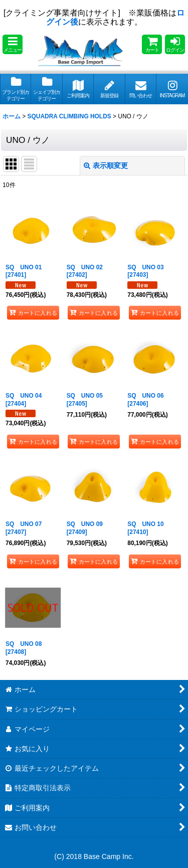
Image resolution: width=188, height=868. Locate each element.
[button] (13, 44)
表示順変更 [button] (106, 165)
